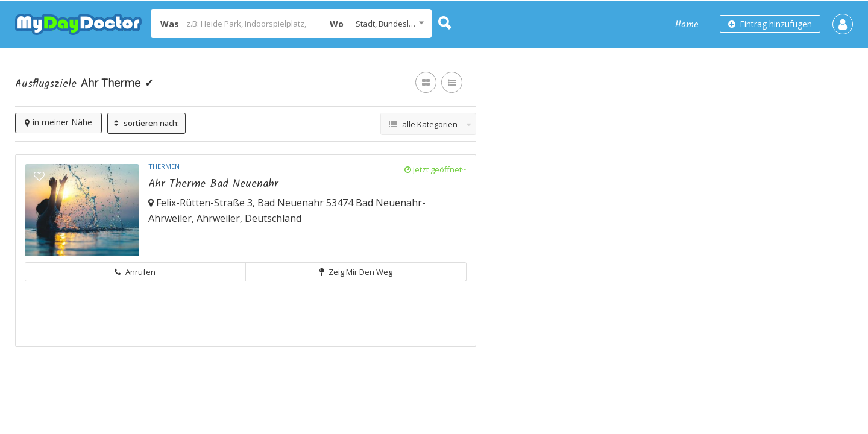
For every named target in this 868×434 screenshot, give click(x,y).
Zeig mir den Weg (356, 272)
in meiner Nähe (58, 122)
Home (687, 24)
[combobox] (374, 24)
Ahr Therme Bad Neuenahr (213, 184)
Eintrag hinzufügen (770, 24)
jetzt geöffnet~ (436, 169)
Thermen (164, 166)
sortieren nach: (146, 123)
